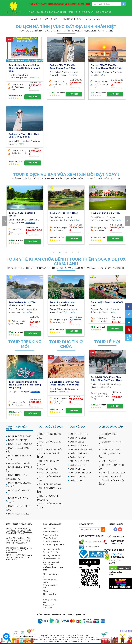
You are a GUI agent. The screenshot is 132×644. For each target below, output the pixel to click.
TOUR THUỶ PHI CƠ (111, 450)
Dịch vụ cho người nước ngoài (51, 563)
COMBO (44, 12)
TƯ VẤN (91, 12)
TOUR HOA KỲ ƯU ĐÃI (50, 450)
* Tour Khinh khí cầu (52, 541)
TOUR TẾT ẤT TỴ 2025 (20, 436)
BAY (51, 12)
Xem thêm (35, 78)
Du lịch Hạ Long (78, 438)
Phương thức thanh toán (49, 606)
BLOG (98, 12)
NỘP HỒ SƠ (117, 554)
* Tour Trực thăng (51, 535)
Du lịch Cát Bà (77, 442)
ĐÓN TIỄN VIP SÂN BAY (113, 473)
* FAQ (46, 591)
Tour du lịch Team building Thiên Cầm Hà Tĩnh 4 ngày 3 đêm (24, 68)
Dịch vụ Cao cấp (50, 552)
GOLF (56, 12)
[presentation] (5, 221)
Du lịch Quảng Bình (80, 453)
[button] (54, 252)
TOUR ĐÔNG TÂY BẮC (19, 463)
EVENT (84, 12)
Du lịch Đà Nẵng (78, 457)
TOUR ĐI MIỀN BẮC (78, 434)
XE (79, 12)
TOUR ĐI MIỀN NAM (78, 461)
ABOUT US (106, 12)
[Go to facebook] (6, 636)
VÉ (76, 12)
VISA (38, 12)
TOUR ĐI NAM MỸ (48, 469)
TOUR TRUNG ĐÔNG (50, 484)
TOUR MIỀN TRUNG (72, 19)
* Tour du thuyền (50, 532)
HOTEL (70, 12)
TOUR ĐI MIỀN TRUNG (80, 450)
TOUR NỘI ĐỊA (50, 19)
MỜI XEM (33, 97)
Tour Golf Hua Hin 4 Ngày (105, 213)
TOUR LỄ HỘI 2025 (18, 440)
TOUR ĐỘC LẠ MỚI (48, 473)
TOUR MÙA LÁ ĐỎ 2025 (20, 444)
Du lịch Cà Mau (77, 469)
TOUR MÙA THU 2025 (19, 514)
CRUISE (63, 12)
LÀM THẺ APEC (108, 461)
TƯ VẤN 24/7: (56, 4)
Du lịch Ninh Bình (79, 446)
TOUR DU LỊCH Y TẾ (111, 477)
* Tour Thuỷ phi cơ (51, 538)
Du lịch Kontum (78, 477)
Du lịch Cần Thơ (78, 465)
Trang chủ (34, 19)
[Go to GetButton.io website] (6, 641)
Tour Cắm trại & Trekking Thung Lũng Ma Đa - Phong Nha (24, 385)
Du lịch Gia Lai (77, 480)
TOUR (32, 12)
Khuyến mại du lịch (52, 559)
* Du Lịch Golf (49, 529)
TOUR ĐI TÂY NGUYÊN (80, 473)
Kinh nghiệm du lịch (52, 549)
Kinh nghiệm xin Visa (52, 556)
